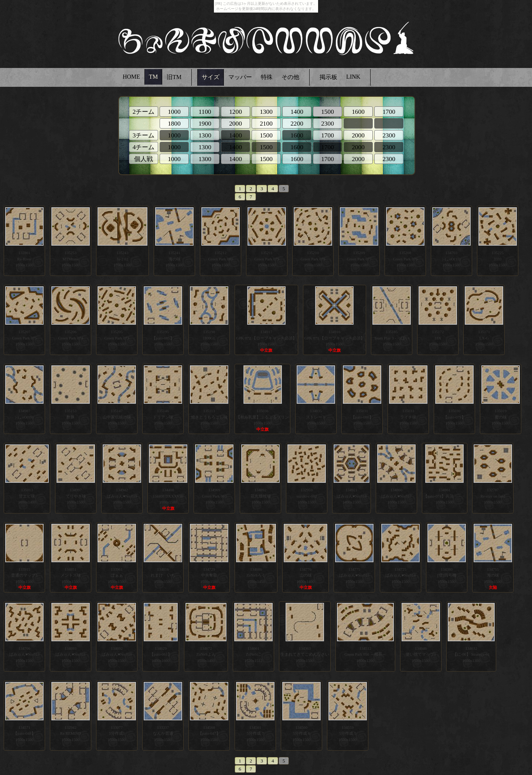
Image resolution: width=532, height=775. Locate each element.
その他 (290, 77)
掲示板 (328, 77)
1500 (266, 135)
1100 (205, 112)
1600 (358, 112)
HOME (131, 77)
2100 (266, 124)
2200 (297, 124)
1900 (205, 124)
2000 (236, 124)
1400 (297, 112)
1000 (174, 112)
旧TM (174, 77)
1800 (174, 124)
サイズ (211, 77)
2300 (328, 124)
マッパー (240, 77)
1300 (266, 112)
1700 (389, 112)
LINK (353, 77)
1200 (236, 112)
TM (153, 77)
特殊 (267, 77)
